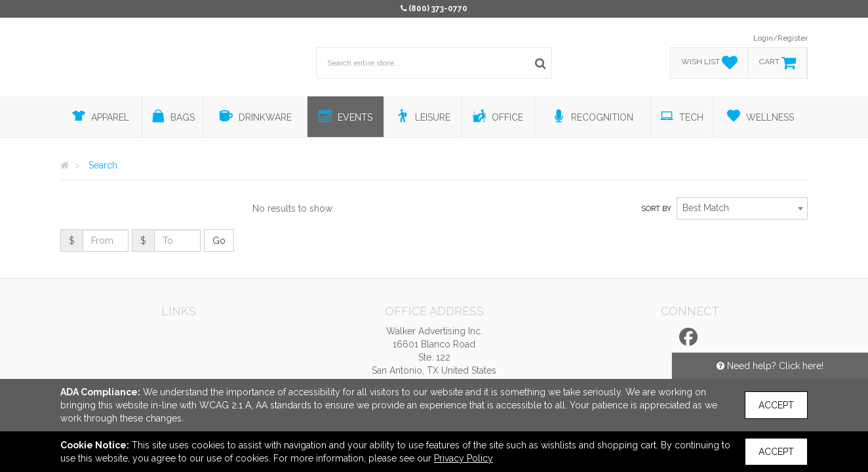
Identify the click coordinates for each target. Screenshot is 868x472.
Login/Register (780, 38)
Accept (776, 405)
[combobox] (742, 208)
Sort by (656, 209)
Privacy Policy (464, 458)
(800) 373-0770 (438, 9)
